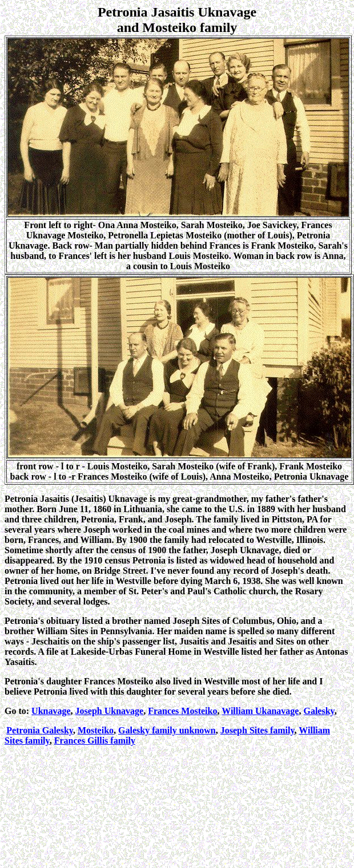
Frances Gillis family (95, 741)
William (260, 711)
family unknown (167, 730)
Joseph (110, 711)
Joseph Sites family (258, 730)
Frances (182, 711)
